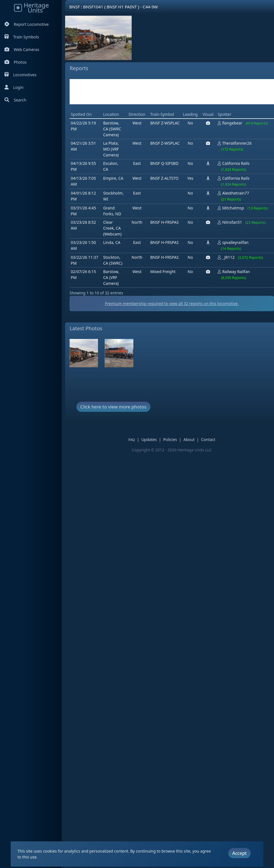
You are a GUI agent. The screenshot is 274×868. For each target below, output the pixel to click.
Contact (208, 439)
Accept (239, 853)
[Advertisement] (172, 92)
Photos (16, 62)
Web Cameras (22, 49)
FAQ (132, 440)
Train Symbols (22, 37)
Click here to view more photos (113, 407)
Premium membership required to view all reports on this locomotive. (172, 303)
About (189, 439)
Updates (149, 439)
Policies (170, 439)
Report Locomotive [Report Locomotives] (27, 24)
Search (15, 100)
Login (14, 87)
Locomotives (20, 75)
